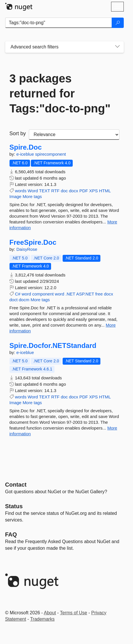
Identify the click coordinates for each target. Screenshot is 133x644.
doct (14, 300)
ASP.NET (85, 294)
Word (33, 191)
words (21, 191)
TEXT (44, 191)
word (26, 294)
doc (64, 191)
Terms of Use (74, 613)
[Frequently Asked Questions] (11, 534)
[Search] (118, 23)
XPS (93, 191)
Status (14, 506)
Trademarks (42, 619)
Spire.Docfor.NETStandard (53, 346)
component (43, 294)
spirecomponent (51, 154)
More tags (32, 196)
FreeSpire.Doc (33, 242)
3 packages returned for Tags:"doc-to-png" (60, 93)
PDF (84, 191)
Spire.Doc (26, 147)
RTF (56, 191)
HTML (105, 191)
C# (18, 294)
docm (24, 300)
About (50, 613)
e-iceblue (26, 154)
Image (16, 196)
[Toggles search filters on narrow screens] (117, 47)
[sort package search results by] (74, 135)
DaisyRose (27, 249)
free (99, 294)
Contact (16, 485)
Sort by (18, 133)
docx (74, 191)
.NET (70, 294)
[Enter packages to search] (59, 23)
